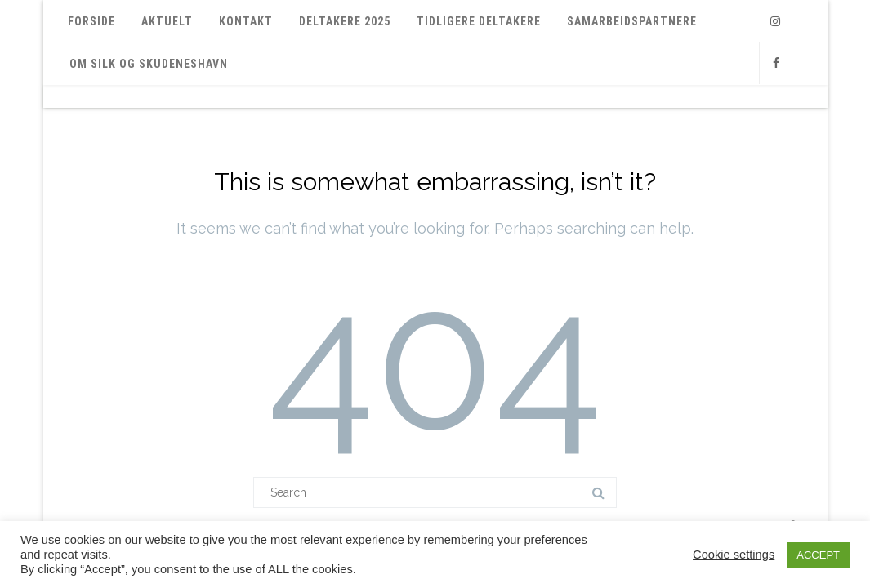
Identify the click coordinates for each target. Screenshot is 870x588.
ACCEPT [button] (818, 555)
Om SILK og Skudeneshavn (149, 64)
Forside (91, 21)
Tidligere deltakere (479, 21)
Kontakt (246, 21)
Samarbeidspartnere (632, 21)
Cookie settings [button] (734, 555)
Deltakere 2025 (345, 21)
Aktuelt (167, 21)
